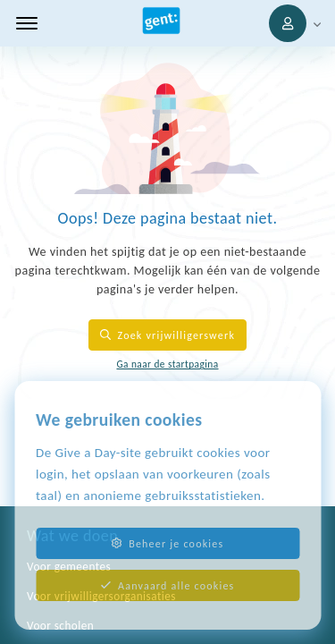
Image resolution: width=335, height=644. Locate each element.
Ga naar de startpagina (167, 364)
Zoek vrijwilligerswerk (167, 335)
